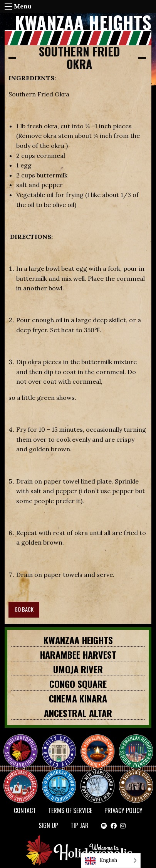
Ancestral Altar (78, 713)
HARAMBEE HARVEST (78, 654)
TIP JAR (80, 825)
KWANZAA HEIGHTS (78, 640)
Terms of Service (70, 810)
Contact (25, 810)
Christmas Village (23, 779)
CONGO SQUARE (78, 684)
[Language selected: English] (111, 861)
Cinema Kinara (78, 698)
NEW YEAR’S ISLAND (98, 782)
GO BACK (24, 609)
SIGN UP (48, 825)
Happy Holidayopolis (23, 744)
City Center (58, 744)
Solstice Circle (136, 779)
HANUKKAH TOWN (62, 779)
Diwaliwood (101, 741)
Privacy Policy (123, 810)
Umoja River (78, 669)
